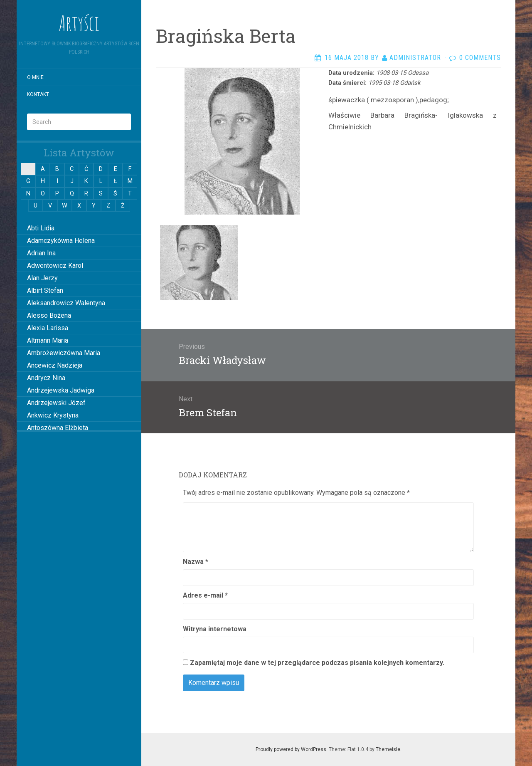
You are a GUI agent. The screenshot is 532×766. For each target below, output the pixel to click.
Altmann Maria (48, 340)
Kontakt (38, 94)
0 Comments (480, 58)
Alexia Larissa (48, 328)
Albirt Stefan (45, 290)
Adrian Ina (41, 253)
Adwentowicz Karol (55, 266)
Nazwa (196, 562)
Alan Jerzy (42, 278)
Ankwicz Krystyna (53, 415)
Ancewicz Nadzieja (55, 365)
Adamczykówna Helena (61, 241)
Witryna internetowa (215, 629)
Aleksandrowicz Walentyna (66, 303)
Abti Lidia (41, 228)
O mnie (35, 77)
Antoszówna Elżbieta (58, 428)
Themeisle (388, 749)
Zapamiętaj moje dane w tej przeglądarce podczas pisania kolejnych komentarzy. (317, 663)
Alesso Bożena (49, 315)
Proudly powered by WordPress (291, 749)
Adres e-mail (205, 595)
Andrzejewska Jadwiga (61, 390)
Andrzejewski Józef (56, 403)
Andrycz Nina (46, 378)
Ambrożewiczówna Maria (64, 353)
